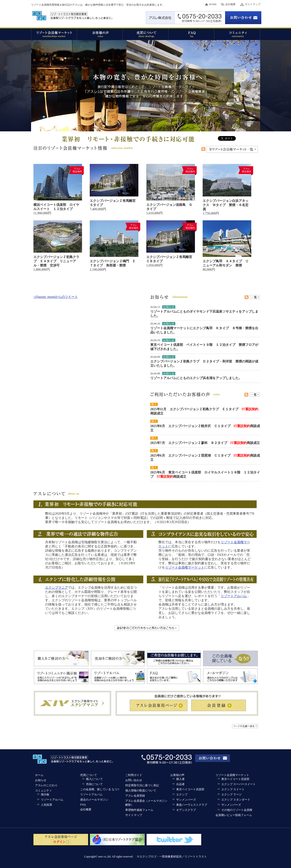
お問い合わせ (134, 780)
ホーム (39, 775)
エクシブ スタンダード (236, 800)
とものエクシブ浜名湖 (196, 378)
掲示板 (45, 794)
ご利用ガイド (134, 775)
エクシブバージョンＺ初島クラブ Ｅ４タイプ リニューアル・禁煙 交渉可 (56, 261)
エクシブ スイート (233, 789)
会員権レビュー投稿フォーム (234, 815)
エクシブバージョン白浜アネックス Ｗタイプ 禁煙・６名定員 (226, 205)
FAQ (83, 805)
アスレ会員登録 (135, 796)
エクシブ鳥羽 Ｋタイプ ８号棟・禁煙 (222, 328)
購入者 (180, 779)
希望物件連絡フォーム (139, 810)
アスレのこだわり (46, 785)
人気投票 (47, 805)
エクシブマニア (57, 588)
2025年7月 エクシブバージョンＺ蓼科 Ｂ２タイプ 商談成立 (205, 443)
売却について (94, 784)
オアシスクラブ (186, 810)
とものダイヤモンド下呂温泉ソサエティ (209, 312)
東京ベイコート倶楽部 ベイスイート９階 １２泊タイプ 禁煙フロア (203, 345)
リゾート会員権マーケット (185, 567)
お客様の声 (177, 775)
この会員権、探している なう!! (100, 789)
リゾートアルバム (163, 312)
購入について (94, 779)
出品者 (180, 784)
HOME (213, 4)
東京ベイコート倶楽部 (190, 789)
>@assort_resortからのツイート (56, 297)
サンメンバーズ (186, 800)
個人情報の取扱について (141, 790)
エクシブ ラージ (232, 794)
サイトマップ (253, 4)
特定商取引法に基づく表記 (142, 785)
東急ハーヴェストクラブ (192, 805)
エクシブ (182, 794)
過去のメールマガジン (94, 800)
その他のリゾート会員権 (237, 810)
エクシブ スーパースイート (239, 784)
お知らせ (41, 780)
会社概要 (230, 4)
